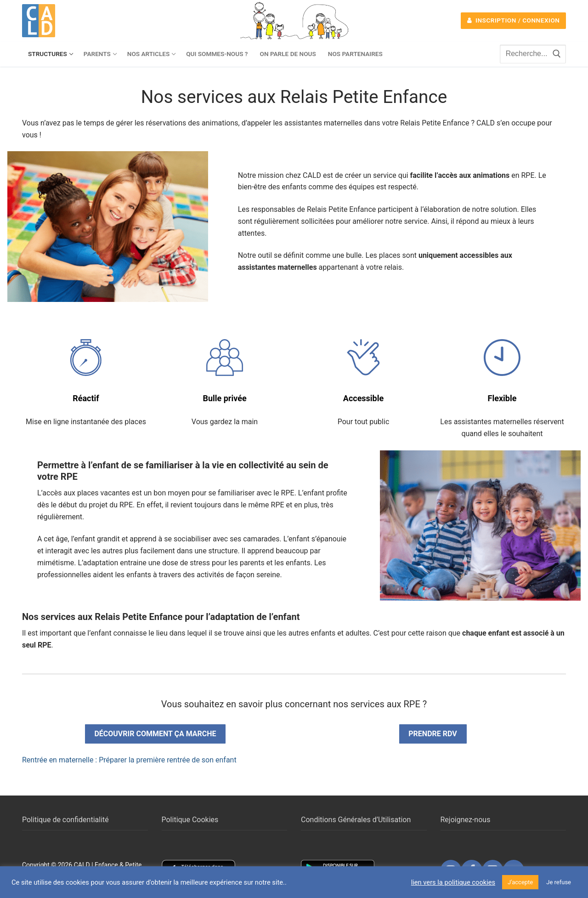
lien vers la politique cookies (453, 882)
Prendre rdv (433, 734)
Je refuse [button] (559, 882)
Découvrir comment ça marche (155, 734)
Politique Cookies (190, 820)
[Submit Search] (557, 54)
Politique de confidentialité (65, 820)
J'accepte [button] (520, 882)
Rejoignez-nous (466, 820)
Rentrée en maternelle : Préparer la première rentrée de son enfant (129, 760)
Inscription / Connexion (514, 20)
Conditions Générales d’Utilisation (356, 820)
